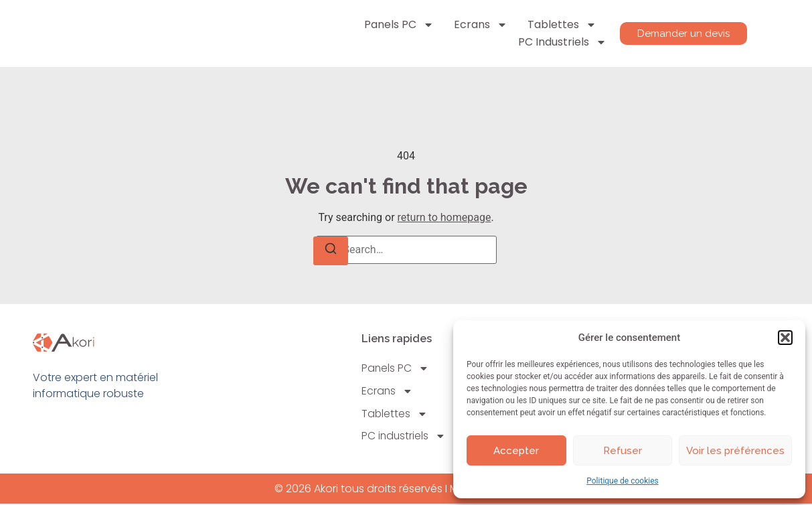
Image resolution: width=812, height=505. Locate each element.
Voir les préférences (735, 451)
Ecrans (479, 25)
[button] (785, 338)
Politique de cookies (622, 481)
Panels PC (397, 25)
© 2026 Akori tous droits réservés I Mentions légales (406, 490)
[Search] (331, 251)
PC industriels (560, 42)
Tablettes (560, 25)
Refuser (623, 451)
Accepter (516, 451)
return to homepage (444, 217)
